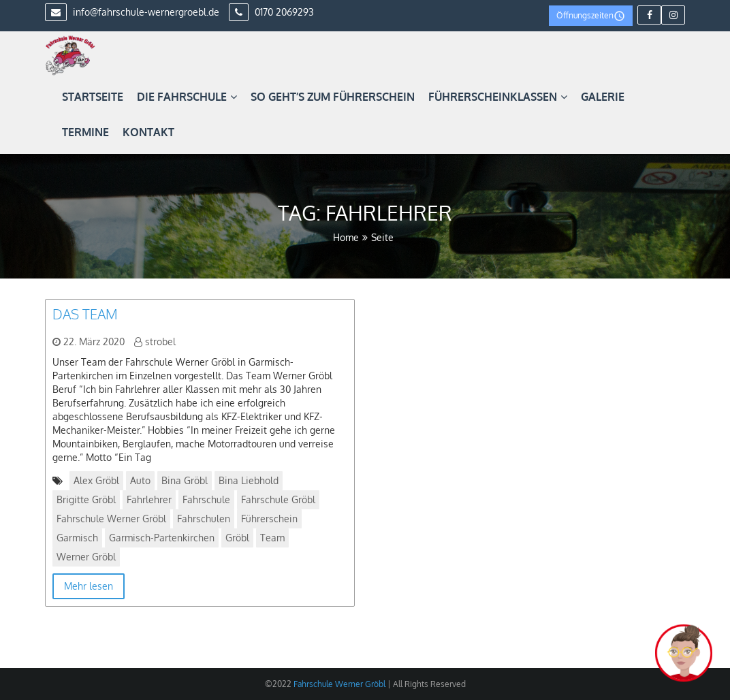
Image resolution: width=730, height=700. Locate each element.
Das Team (85, 314)
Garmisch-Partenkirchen (162, 538)
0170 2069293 (271, 12)
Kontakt (148, 132)
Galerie (603, 97)
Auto (140, 480)
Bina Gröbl (185, 480)
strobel (160, 341)
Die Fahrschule (187, 97)
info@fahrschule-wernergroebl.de (132, 12)
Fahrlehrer (149, 499)
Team (272, 538)
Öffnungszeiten (591, 16)
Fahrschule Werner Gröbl (111, 519)
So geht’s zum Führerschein (333, 97)
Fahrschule (206, 499)
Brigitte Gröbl (86, 499)
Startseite (93, 97)
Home (346, 237)
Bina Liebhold (249, 480)
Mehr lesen (89, 586)
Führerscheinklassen (498, 97)
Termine (85, 132)
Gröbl (237, 538)
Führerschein (269, 519)
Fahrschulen (204, 519)
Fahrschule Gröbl (278, 499)
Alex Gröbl (96, 480)
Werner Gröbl (86, 557)
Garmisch (77, 538)
